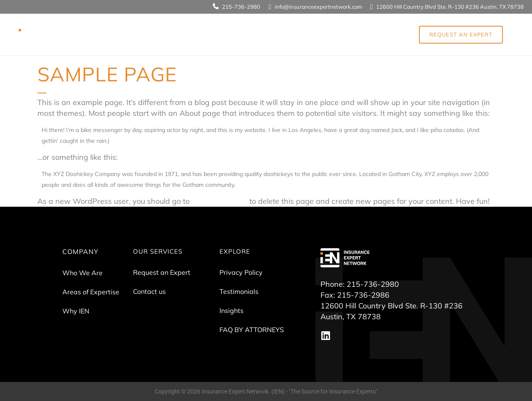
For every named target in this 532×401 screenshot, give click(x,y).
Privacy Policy (241, 272)
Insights (232, 311)
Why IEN (76, 311)
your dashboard (219, 201)
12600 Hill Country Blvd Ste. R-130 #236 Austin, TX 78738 (450, 7)
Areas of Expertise (91, 292)
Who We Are (83, 273)
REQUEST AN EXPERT (461, 34)
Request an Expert (162, 272)
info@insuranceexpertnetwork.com (318, 7)
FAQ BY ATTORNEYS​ (252, 330)
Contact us (149, 291)
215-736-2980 (241, 7)
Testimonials (239, 291)
